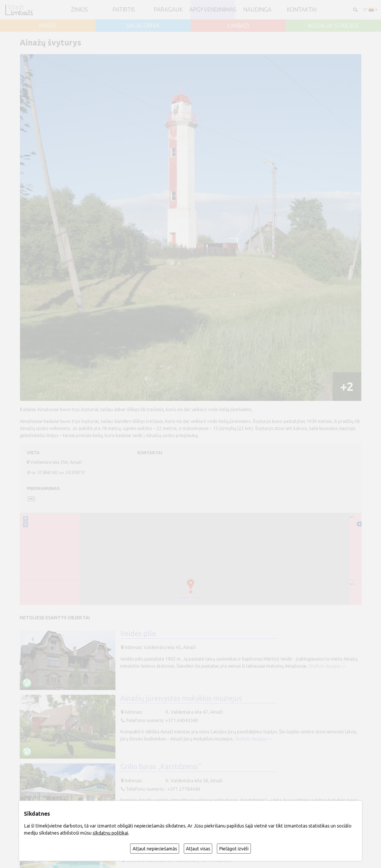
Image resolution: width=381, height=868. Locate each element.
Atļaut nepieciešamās (155, 849)
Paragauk (168, 10)
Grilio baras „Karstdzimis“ (161, 767)
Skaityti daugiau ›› (327, 666)
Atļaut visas (198, 849)
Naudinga (257, 10)
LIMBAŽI (238, 26)
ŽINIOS (79, 10)
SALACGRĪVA (143, 26)
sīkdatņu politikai (110, 833)
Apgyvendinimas (213, 10)
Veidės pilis (138, 634)
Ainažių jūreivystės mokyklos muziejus (181, 698)
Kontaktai (302, 10)
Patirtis (124, 10)
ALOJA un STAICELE (333, 26)
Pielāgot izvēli (234, 849)
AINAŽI (48, 26)
